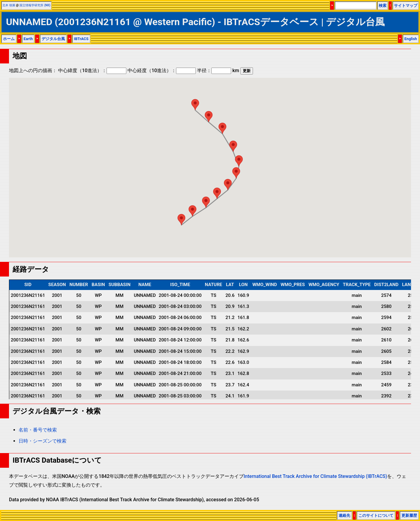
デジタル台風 (53, 39)
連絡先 (344, 515)
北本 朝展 (9, 5)
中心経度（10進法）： (162, 70)
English (411, 39)
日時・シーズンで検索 (43, 441)
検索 (383, 6)
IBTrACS (81, 39)
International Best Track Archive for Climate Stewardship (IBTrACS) (315, 476)
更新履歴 (409, 515)
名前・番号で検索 (38, 430)
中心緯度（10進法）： (92, 70)
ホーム (9, 39)
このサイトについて (376, 515)
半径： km (218, 70)
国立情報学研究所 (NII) (35, 5)
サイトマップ (406, 6)
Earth (28, 39)
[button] (181, 220)
